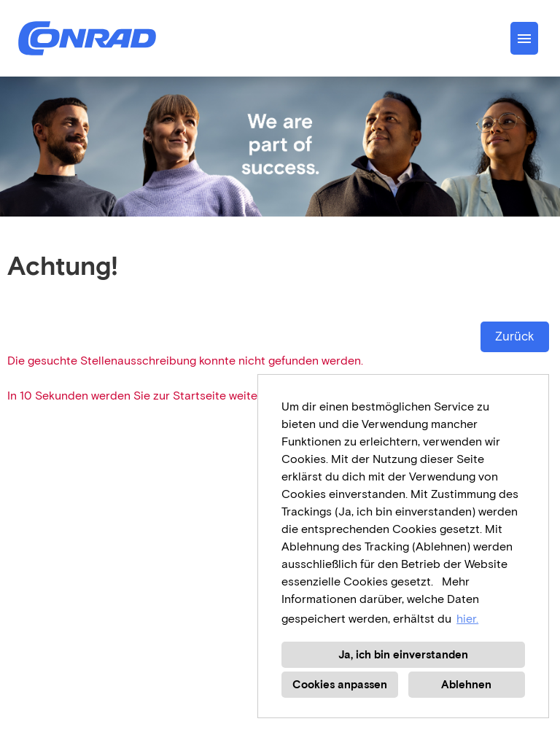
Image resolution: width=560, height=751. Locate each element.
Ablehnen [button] (466, 685)
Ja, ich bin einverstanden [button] (403, 655)
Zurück (515, 336)
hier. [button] (467, 619)
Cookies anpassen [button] (340, 685)
